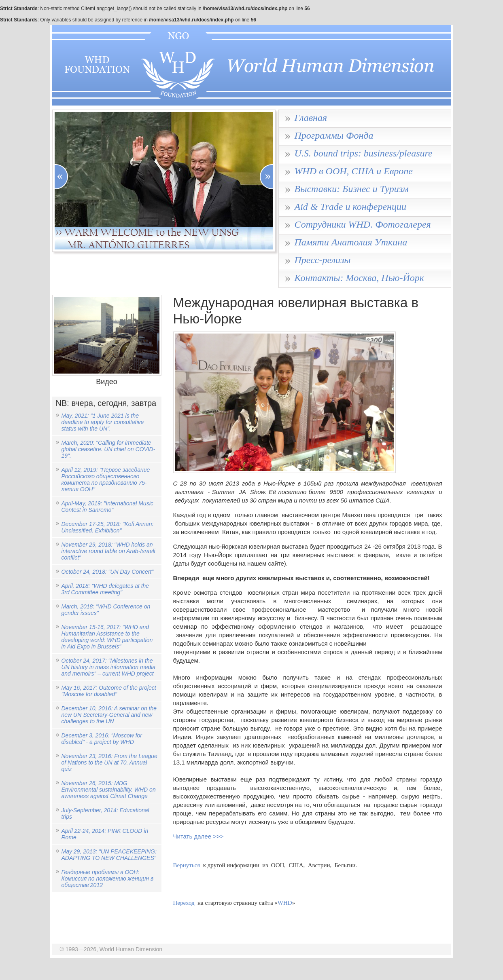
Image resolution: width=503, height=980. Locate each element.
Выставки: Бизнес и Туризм (352, 189)
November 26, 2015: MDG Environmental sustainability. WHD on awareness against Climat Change (109, 790)
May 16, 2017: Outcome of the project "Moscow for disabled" (109, 691)
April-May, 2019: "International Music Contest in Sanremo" (107, 507)
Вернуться (187, 865)
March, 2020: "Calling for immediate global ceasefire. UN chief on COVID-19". (108, 449)
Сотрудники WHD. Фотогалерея (363, 224)
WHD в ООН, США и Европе (354, 171)
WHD (285, 903)
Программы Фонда (334, 135)
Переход (184, 903)
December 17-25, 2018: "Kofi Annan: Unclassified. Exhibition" (108, 527)
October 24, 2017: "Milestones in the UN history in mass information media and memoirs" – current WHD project (109, 667)
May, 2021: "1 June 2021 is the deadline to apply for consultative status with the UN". (103, 422)
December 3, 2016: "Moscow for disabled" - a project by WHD (102, 739)
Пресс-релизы (323, 260)
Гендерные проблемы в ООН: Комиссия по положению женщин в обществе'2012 (108, 879)
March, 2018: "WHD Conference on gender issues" (106, 610)
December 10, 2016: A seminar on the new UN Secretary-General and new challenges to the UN (109, 715)
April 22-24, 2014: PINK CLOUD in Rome (105, 834)
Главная (311, 118)
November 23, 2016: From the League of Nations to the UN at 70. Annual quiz (109, 762)
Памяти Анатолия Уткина (351, 242)
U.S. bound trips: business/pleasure (364, 153)
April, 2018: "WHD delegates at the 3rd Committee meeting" (105, 589)
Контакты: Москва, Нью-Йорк (360, 278)
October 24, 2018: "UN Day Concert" (108, 572)
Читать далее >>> (199, 836)
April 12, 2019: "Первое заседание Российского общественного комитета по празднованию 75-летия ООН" (106, 479)
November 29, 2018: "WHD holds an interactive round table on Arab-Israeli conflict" (108, 551)
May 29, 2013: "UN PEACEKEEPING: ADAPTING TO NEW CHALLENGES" (109, 855)
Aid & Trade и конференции (350, 207)
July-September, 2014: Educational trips (105, 813)
